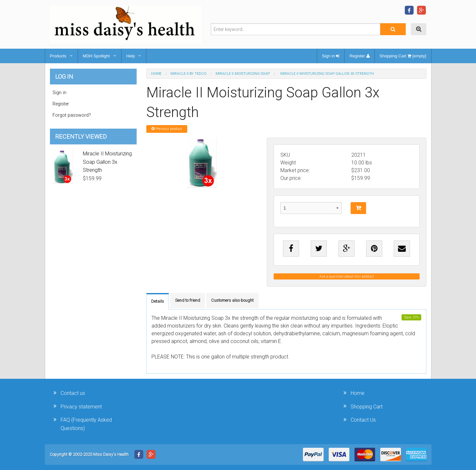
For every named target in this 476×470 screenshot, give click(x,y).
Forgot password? (72, 115)
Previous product (167, 129)
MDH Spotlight (96, 56)
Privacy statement (81, 407)
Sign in (331, 56)
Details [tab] (158, 301)
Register (359, 56)
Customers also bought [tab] (232, 300)
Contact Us (363, 420)
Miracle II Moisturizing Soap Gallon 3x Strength (107, 162)
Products (58, 56)
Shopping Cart (367, 407)
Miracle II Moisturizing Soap (243, 74)
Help (131, 56)
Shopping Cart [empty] (403, 56)
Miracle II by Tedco (189, 74)
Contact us (73, 393)
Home (156, 74)
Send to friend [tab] (188, 300)
